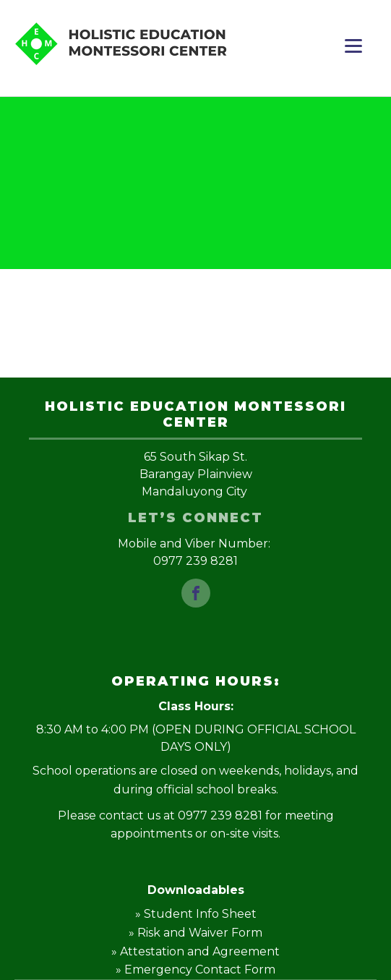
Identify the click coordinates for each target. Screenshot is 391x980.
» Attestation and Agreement (195, 951)
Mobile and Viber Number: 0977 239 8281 (195, 552)
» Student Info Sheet (196, 914)
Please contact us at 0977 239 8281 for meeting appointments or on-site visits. (196, 825)
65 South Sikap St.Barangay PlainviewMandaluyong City (196, 474)
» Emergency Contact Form (195, 970)
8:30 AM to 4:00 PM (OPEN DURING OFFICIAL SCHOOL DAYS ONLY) (196, 738)
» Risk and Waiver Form (195, 933)
